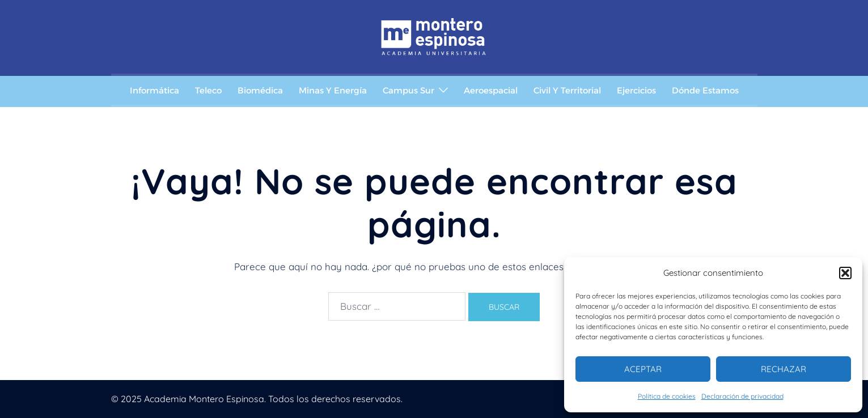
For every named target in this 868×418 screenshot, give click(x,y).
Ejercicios (636, 90)
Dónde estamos (705, 90)
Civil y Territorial (567, 90)
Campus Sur (408, 90)
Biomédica (260, 90)
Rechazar (784, 369)
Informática (154, 90)
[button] (845, 273)
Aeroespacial (491, 90)
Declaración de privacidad (742, 396)
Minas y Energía (333, 90)
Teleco (208, 90)
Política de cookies (667, 396)
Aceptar (643, 369)
